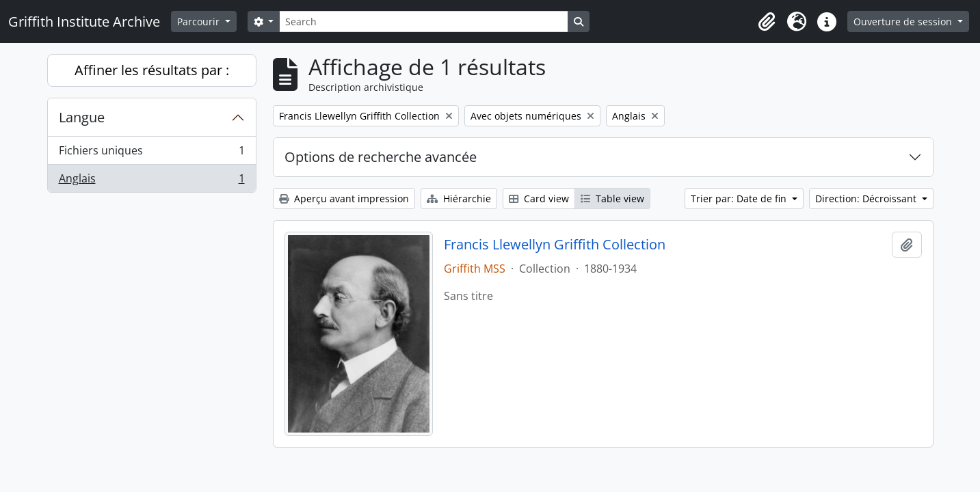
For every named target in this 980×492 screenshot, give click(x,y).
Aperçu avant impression (344, 199)
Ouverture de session (904, 22)
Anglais (151, 181)
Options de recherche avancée (381, 157)
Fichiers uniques (151, 153)
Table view (612, 199)
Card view (539, 199)
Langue (82, 117)
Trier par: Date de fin (740, 199)
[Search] (423, 22)
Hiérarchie (459, 199)
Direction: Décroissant (867, 199)
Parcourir (200, 22)
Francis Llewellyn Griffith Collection (555, 245)
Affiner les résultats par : (152, 70)
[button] (767, 22)
